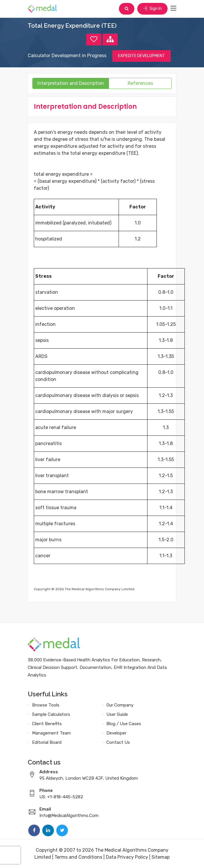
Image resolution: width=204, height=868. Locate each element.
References (140, 83)
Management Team (51, 733)
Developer (116, 733)
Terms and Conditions (78, 857)
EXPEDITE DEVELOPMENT (141, 56)
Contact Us (118, 742)
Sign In (152, 9)
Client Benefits (47, 724)
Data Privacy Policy (127, 857)
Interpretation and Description (71, 83)
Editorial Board (47, 742)
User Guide (117, 714)
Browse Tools (46, 705)
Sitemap (161, 857)
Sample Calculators (51, 714)
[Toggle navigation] (173, 8)
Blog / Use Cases (124, 724)
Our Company (120, 705)
